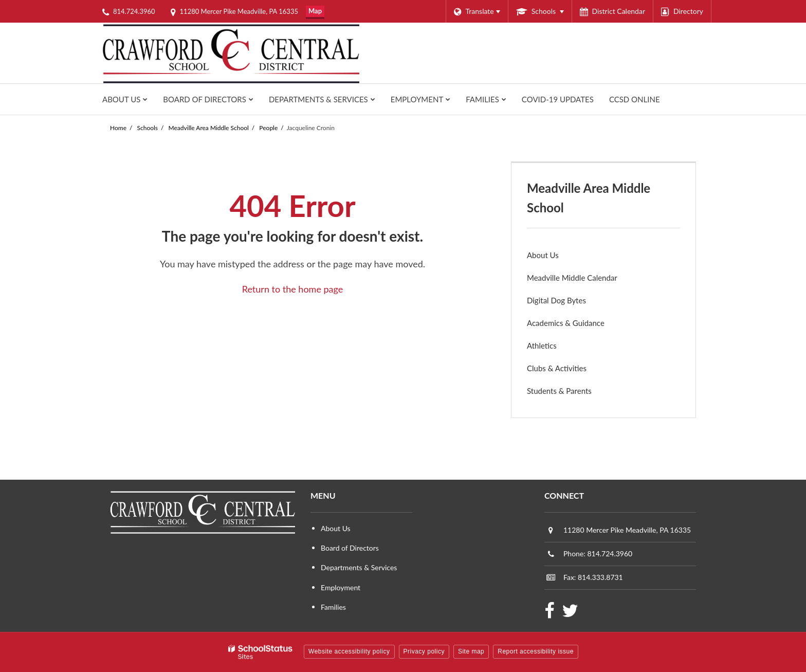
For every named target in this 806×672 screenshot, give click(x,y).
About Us (543, 255)
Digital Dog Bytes (556, 300)
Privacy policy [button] (424, 651)
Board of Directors (350, 548)
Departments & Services (359, 567)
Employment (341, 587)
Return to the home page (293, 289)
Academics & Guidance (566, 323)
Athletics (556, 348)
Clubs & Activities (557, 368)
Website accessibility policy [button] (349, 651)
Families (333, 607)
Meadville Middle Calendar (572, 278)
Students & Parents (559, 391)
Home (118, 128)
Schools (148, 128)
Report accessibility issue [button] (536, 651)
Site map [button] (471, 651)
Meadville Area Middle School (209, 128)
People (268, 128)
